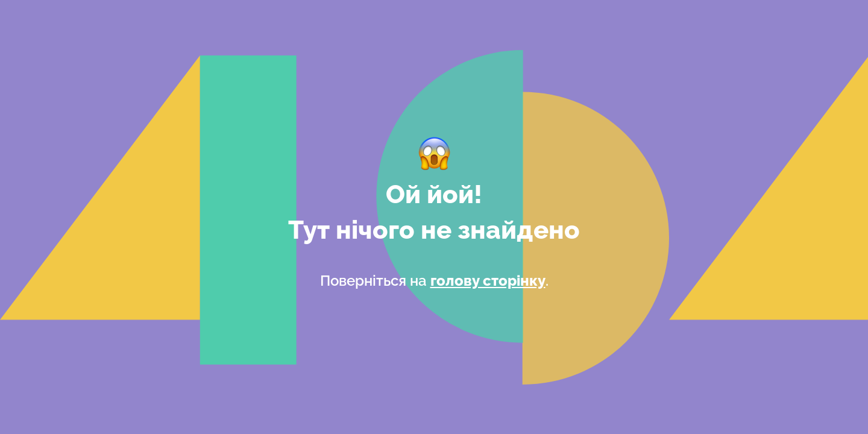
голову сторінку (488, 281)
